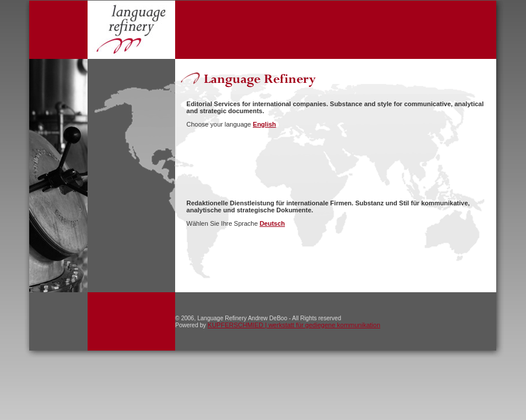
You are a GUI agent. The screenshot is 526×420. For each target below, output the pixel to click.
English (264, 124)
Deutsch (272, 223)
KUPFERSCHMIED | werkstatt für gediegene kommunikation (294, 325)
